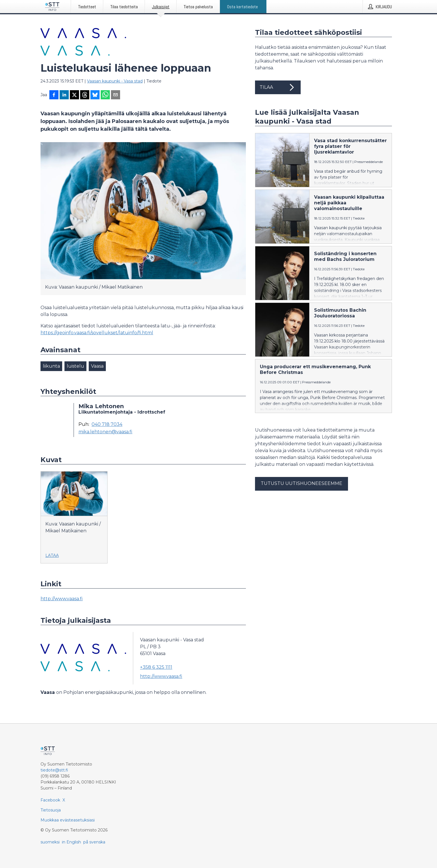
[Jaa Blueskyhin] (95, 95)
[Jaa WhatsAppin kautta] (105, 95)
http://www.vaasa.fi (62, 599)
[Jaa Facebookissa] (54, 95)
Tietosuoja (51, 810)
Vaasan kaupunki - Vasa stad (115, 81)
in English (71, 842)
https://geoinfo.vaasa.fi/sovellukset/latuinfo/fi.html (97, 333)
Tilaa (278, 87)
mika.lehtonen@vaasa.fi (105, 432)
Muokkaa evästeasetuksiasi (68, 820)
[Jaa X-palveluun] (74, 95)
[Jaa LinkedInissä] (64, 95)
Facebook (50, 800)
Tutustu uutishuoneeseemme (302, 483)
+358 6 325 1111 (156, 667)
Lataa (52, 555)
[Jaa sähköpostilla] (116, 95)
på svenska (94, 842)
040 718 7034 (107, 424)
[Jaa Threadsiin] (85, 95)
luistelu (75, 366)
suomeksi (50, 842)
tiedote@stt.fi (54, 770)
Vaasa (97, 366)
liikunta (51, 366)
